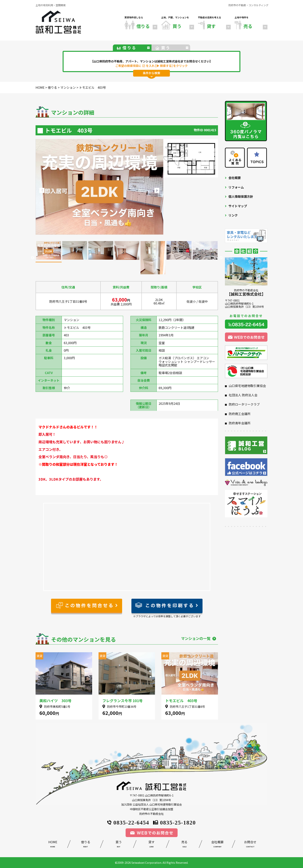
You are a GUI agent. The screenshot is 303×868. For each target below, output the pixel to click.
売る (184, 845)
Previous (33, 258)
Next (221, 258)
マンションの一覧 (199, 638)
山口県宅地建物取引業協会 (247, 386)
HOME (53, 845)
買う (118, 845)
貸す (151, 845)
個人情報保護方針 (241, 196)
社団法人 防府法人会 (243, 395)
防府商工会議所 (240, 414)
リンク (233, 215)
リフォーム (236, 187)
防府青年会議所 (240, 423)
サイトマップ (238, 206)
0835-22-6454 (128, 822)
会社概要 (235, 178)
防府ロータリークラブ (244, 404)
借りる (86, 845)
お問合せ (250, 845)
